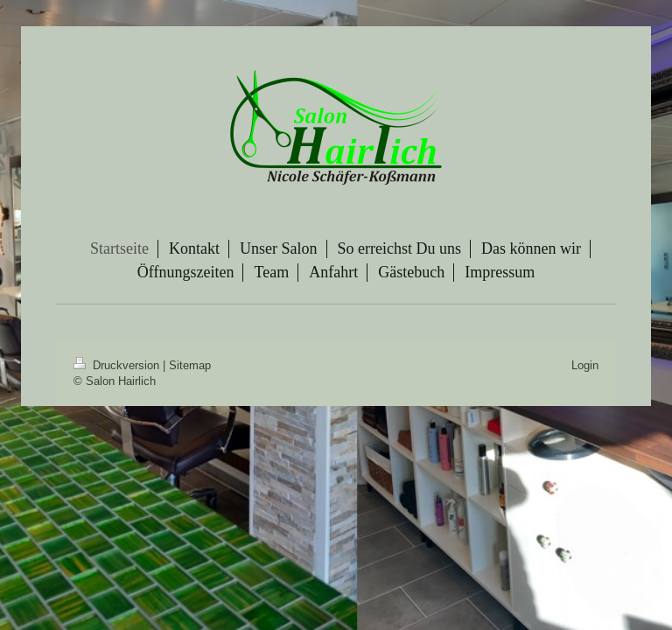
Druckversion (118, 365)
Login (585, 365)
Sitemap (190, 365)
